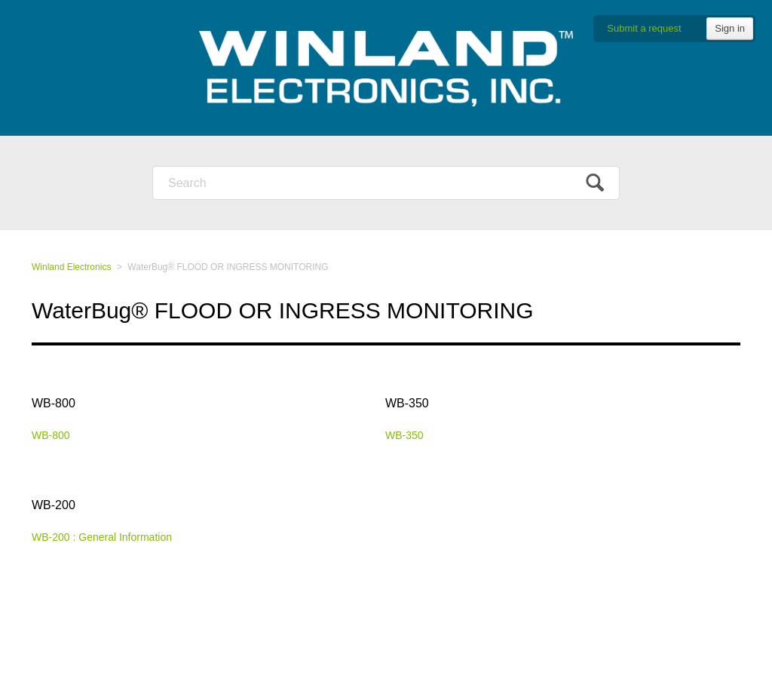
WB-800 (54, 403)
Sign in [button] (730, 28)
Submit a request (644, 28)
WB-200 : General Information (102, 537)
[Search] (386, 183)
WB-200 (54, 505)
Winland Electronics (71, 267)
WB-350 (407, 403)
